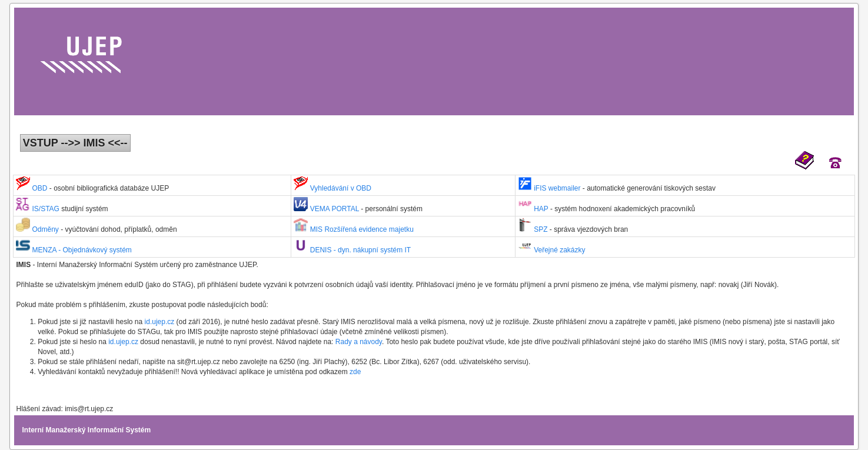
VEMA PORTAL (327, 209)
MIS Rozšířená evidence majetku (353, 229)
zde (355, 372)
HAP (534, 209)
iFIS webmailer (550, 188)
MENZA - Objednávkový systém (74, 250)
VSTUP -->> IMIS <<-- (75, 143)
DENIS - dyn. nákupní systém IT (352, 250)
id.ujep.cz (161, 322)
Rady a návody (359, 342)
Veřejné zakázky (552, 250)
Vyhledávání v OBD (332, 188)
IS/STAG (39, 209)
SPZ (534, 229)
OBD (33, 188)
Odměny (38, 229)
